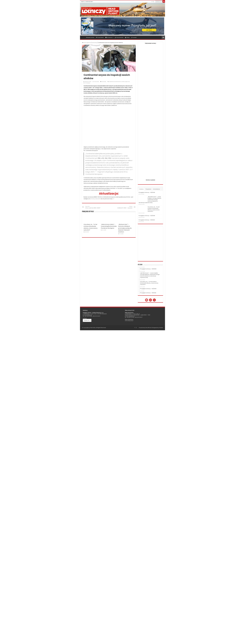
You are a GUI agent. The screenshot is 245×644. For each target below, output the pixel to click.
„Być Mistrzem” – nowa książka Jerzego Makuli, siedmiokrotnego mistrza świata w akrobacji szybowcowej (150, 200)
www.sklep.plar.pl (129, 321)
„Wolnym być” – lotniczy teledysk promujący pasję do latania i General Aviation (125, 228)
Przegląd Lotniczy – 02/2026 (147, 216)
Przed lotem (100, 37)
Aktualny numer (90, 37)
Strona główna (83, 37)
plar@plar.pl (89, 315)
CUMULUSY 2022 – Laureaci (124, 207)
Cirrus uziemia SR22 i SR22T (94, 207)
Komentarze (156, 189)
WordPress (148, 328)
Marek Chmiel (88, 82)
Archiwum (109, 37)
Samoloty (94, 43)
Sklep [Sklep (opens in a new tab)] (127, 37)
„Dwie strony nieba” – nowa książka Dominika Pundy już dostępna (109, 226)
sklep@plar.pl (132, 316)
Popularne (148, 189)
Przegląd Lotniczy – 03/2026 (147, 192)
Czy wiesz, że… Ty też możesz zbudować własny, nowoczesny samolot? (154, 209)
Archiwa (85, 318)
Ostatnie (141, 189)
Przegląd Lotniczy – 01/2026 (147, 220)
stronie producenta (96, 199)
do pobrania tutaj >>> (108, 199)
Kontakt (134, 37)
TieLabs (161, 328)
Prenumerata (119, 37)
